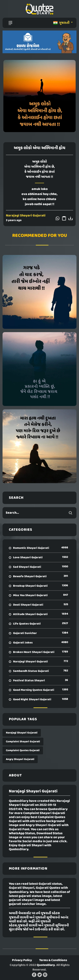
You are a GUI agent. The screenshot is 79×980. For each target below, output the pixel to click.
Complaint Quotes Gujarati (23, 750)
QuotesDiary (46, 965)
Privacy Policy (22, 960)
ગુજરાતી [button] (62, 23)
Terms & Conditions (53, 960)
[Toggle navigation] (10, 23)
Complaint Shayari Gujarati (23, 742)
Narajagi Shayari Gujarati (26, 216)
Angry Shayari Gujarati (20, 759)
